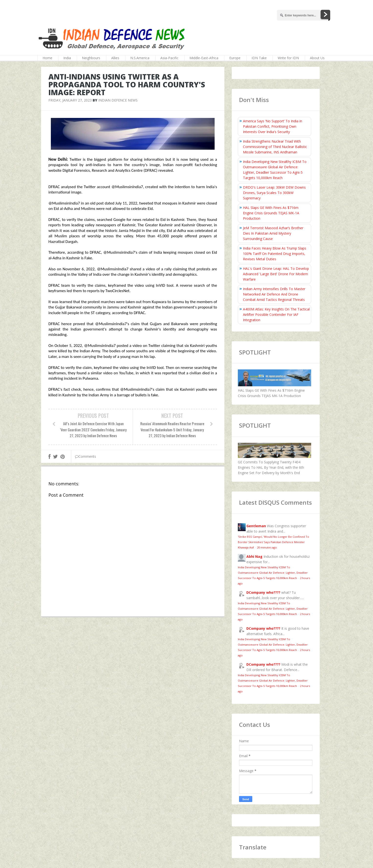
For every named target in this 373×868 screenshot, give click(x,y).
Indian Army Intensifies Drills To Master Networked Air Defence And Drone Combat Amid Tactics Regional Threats (274, 294)
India (67, 58)
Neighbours (91, 58)
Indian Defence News (118, 100)
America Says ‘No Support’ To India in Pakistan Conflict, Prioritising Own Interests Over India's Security (273, 126)
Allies (115, 58)
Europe (235, 58)
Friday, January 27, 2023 (70, 100)
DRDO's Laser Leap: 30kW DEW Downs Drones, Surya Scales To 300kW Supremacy (274, 193)
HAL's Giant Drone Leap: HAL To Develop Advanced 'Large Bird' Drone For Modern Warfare (276, 274)
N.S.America (140, 58)
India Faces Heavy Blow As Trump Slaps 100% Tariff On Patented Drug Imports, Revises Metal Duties (275, 254)
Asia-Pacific (169, 58)
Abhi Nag (254, 556)
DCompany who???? (263, 592)
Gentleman (256, 526)
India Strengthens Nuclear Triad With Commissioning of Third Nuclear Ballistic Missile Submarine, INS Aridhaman (275, 147)
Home (47, 58)
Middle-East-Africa (204, 58)
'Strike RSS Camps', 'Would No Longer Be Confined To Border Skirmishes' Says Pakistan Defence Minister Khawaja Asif (274, 542)
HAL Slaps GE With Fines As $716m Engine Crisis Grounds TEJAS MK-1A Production (271, 213)
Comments (86, 456)
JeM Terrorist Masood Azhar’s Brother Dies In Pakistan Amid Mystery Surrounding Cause (273, 233)
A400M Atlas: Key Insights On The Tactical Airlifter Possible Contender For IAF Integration (276, 314)
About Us (317, 58)
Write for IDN (288, 58)
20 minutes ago (267, 547)
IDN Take (259, 58)
